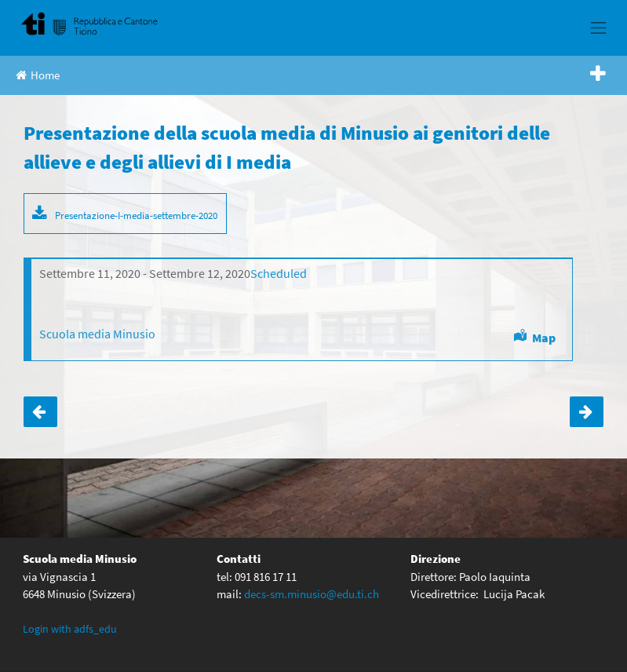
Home (38, 75)
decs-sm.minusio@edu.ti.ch (312, 594)
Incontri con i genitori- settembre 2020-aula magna (40, 412)
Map (544, 338)
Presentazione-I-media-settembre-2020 (136, 215)
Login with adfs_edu (70, 629)
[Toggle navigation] (599, 27)
